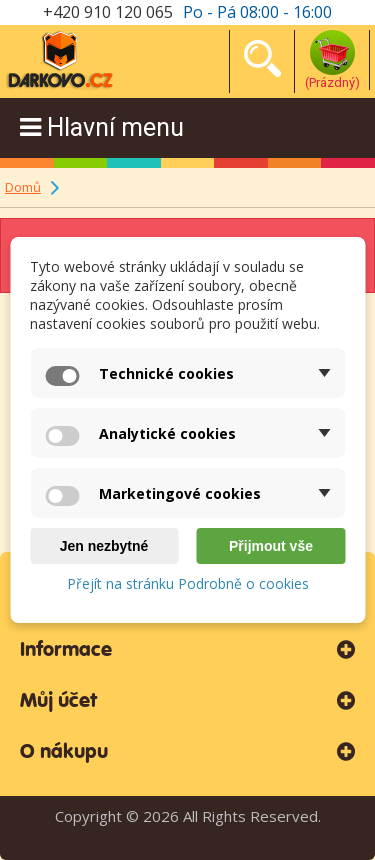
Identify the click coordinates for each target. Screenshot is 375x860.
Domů (23, 187)
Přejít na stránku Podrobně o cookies (188, 583)
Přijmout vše (271, 546)
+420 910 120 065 (108, 12)
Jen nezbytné (104, 546)
